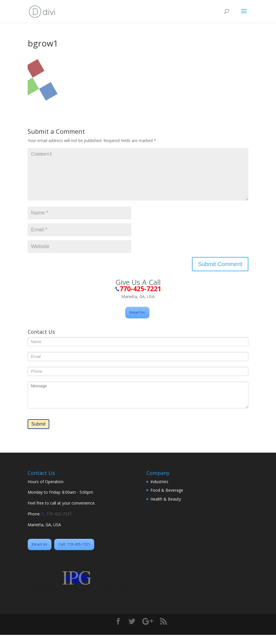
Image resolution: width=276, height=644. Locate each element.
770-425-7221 (58, 523)
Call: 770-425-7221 (74, 553)
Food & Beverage (167, 499)
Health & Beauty (166, 508)
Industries (159, 491)
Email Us (137, 322)
